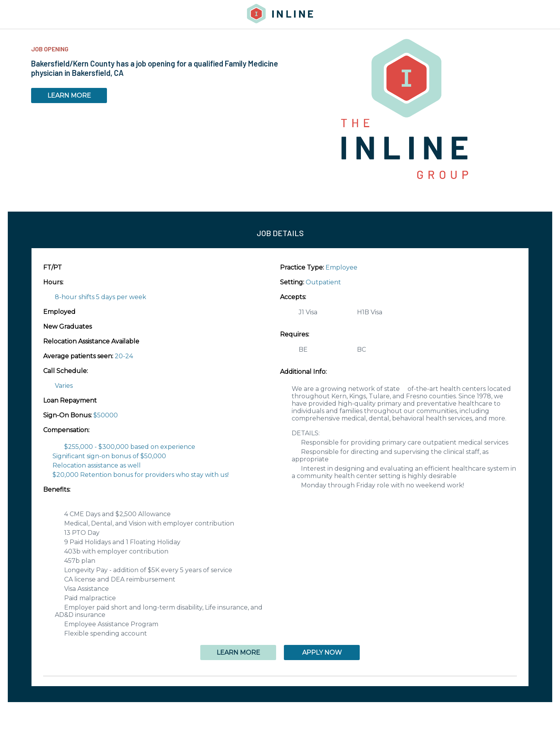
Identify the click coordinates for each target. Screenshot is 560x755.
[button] (280, 676)
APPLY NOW (322, 653)
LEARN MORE (69, 95)
